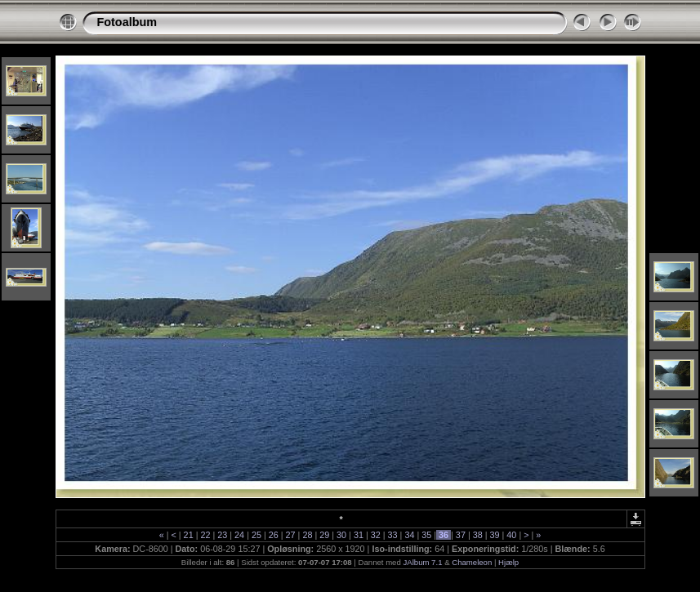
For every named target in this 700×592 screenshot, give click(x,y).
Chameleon (472, 562)
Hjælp (508, 562)
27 (291, 535)
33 (393, 535)
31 (359, 535)
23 (222, 535)
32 (376, 535)
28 (307, 535)
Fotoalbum (127, 22)
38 (478, 535)
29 (324, 535)
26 (274, 535)
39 (495, 535)
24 (239, 535)
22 (205, 535)
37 (461, 535)
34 (409, 535)
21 (189, 535)
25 (256, 535)
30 (341, 535)
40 (511, 535)
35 (426, 535)
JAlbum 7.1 (422, 562)
